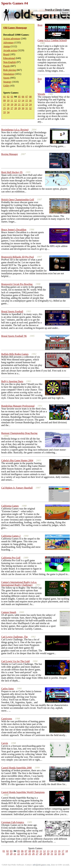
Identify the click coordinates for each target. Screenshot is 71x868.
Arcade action (10, 50)
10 (8, 100)
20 (16, 104)
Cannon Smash (9, 612)
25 (4, 108)
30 (23, 108)
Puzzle (7, 66)
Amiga (7, 46)
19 (12, 104)
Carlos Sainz (7, 689)
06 (23, 97)
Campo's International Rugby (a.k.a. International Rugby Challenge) (19, 584)
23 (27, 104)
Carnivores (7, 719)
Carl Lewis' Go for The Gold (15, 661)
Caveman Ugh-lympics (13, 822)
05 (19, 97)
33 (4, 112)
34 (8, 112)
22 (23, 104)
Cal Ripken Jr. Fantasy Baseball (17, 488)
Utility (6, 86)
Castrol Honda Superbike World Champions (23, 792)
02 (8, 97)
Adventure (8, 43)
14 (23, 100)
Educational (9, 58)
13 (19, 100)
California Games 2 (11, 536)
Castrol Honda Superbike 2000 (16, 768)
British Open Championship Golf (18, 200)
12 (15, 100)
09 (4, 100)
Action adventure (12, 39)
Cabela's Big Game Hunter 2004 (17, 460)
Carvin (5, 743)
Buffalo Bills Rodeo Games (15, 354)
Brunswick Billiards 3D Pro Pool (18, 257)
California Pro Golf (11, 558)
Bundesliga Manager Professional (18, 406)
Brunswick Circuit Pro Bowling (17, 284)
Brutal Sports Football (12, 311)
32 (30, 108)
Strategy (7, 82)
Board (6, 54)
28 (16, 108)
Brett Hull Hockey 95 (12, 172)
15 (26, 100)
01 (4, 97)
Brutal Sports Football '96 (14, 336)
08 (30, 97)
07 (27, 97)
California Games (10, 506)
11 (12, 100)
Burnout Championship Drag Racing (19, 433)
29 (19, 108)
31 (27, 108)
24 (30, 104)
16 (30, 100)
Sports (6, 78)
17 (4, 104)
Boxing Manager (10, 154)
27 (12, 108)
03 (12, 97)
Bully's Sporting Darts (12, 381)
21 (19, 104)
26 (8, 108)
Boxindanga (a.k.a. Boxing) (15, 130)
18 (8, 104)
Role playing (10, 70)
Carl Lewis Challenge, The (14, 637)
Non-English (10, 62)
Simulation (9, 74)
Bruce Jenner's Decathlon (14, 230)
